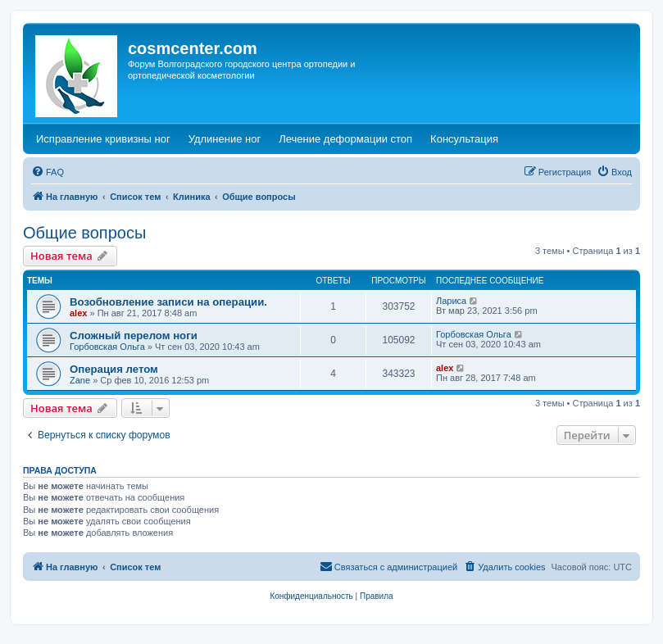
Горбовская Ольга (107, 347)
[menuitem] (48, 172)
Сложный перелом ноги (134, 336)
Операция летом (114, 369)
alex (78, 313)
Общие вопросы (84, 233)
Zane (80, 380)
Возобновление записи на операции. (168, 302)
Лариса (451, 301)
